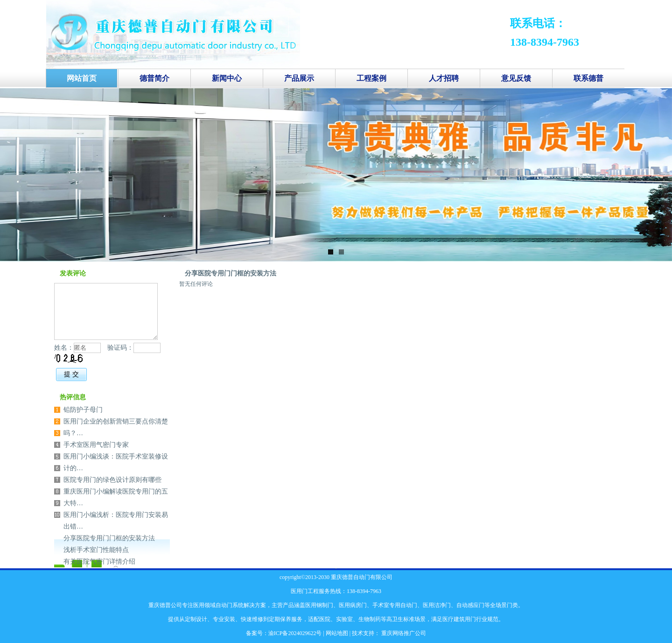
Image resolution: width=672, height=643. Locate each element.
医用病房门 (353, 605)
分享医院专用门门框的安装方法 (231, 273)
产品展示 (299, 78)
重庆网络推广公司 (403, 633)
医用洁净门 (437, 605)
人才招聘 (444, 78)
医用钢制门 (319, 605)
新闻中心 (227, 78)
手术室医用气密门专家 (96, 445)
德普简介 (154, 78)
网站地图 (337, 633)
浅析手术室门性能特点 (96, 550)
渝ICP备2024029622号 (295, 633)
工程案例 (371, 78)
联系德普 (588, 78)
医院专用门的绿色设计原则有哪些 (112, 480)
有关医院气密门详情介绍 (99, 562)
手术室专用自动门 (395, 605)
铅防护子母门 (83, 410)
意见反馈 (516, 78)
